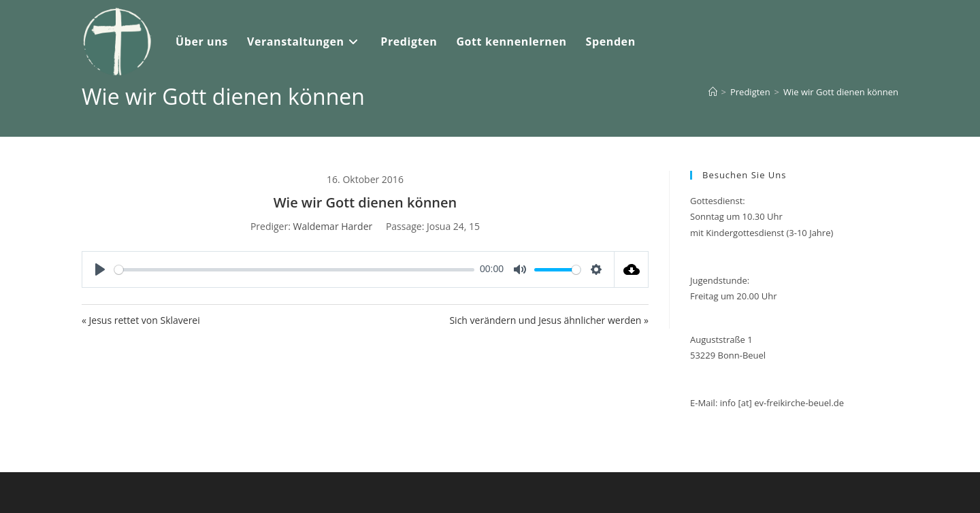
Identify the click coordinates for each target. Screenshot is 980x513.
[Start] (713, 92)
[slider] (294, 270)
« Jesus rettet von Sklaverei (141, 320)
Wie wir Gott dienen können (841, 92)
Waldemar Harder (332, 226)
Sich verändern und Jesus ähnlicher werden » (549, 320)
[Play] (100, 269)
